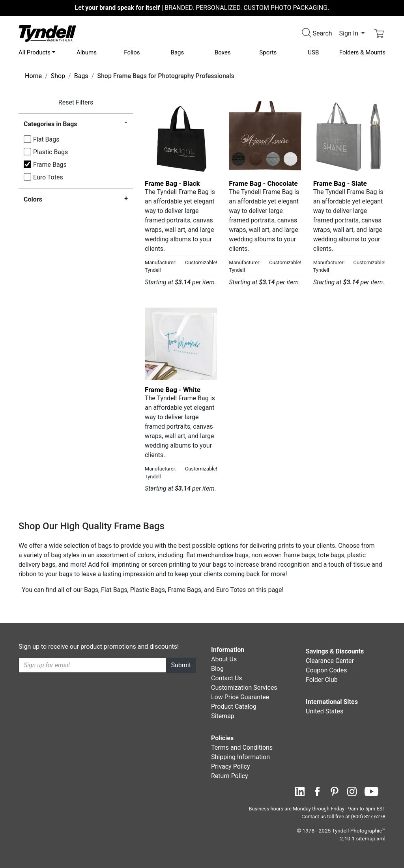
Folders (362, 52)
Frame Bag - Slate (340, 183)
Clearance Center (330, 661)
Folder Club (322, 680)
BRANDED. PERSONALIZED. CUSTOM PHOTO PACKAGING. (202, 8)
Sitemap (223, 716)
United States (325, 711)
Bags (178, 52)
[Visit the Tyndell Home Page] (47, 33)
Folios (132, 52)
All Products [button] (35, 52)
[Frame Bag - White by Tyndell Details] (181, 344)
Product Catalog (234, 707)
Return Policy (229, 776)
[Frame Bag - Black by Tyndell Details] (181, 137)
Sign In (350, 33)
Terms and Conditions (242, 748)
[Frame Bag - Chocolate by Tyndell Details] (265, 137)
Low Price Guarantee (240, 697)
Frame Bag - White (173, 390)
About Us (224, 659)
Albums (87, 52)
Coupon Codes (326, 670)
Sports (268, 52)
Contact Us (227, 678)
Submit (181, 665)
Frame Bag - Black (172, 183)
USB (313, 52)
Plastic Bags (50, 152)
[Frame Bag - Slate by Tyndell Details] (349, 137)
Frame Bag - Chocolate (263, 183)
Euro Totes (48, 177)
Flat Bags (46, 139)
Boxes (223, 52)
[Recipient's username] (93, 665)
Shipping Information (240, 757)
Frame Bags (50, 165)
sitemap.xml (371, 838)
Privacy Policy (231, 766)
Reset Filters (76, 102)
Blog (217, 669)
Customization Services (244, 688)
